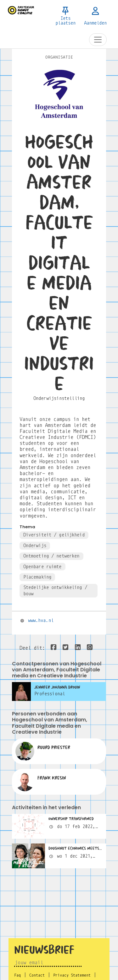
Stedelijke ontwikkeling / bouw (55, 590)
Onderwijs (35, 546)
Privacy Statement (72, 975)
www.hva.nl (41, 620)
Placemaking (37, 577)
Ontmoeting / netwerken (51, 556)
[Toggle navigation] (98, 40)
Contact (37, 975)
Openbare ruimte (42, 567)
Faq (17, 975)
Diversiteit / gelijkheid (54, 535)
